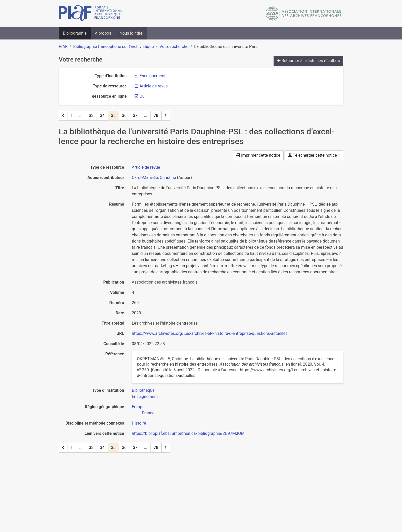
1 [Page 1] (72, 116)
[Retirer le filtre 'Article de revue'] (154, 86)
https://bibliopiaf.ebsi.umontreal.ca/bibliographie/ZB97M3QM (188, 433)
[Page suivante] (166, 116)
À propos (103, 33)
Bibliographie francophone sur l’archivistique (113, 47)
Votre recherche (174, 47)
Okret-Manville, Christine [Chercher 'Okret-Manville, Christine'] (154, 178)
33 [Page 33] (91, 116)
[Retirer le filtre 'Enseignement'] (152, 76)
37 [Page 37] (135, 116)
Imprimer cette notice (258, 155)
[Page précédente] (63, 116)
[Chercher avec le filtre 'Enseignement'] (145, 397)
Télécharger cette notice (312, 155)
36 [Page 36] (124, 116)
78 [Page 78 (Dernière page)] (156, 116)
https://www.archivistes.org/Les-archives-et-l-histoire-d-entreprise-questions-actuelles (210, 333)
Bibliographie (75, 33)
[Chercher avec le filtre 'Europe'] (138, 407)
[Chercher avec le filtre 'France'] (148, 413)
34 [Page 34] (102, 116)
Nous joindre (131, 33)
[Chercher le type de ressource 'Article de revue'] (146, 167)
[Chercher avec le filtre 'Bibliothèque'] (143, 390)
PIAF (63, 47)
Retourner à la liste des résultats (308, 61)
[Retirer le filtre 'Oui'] (143, 96)
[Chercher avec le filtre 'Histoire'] (139, 423)
